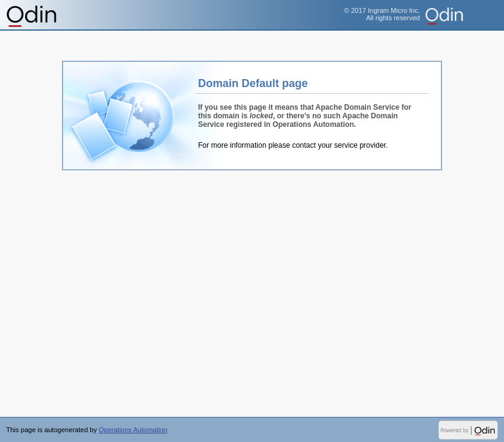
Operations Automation (32, 15)
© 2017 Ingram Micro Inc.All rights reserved (382, 14)
